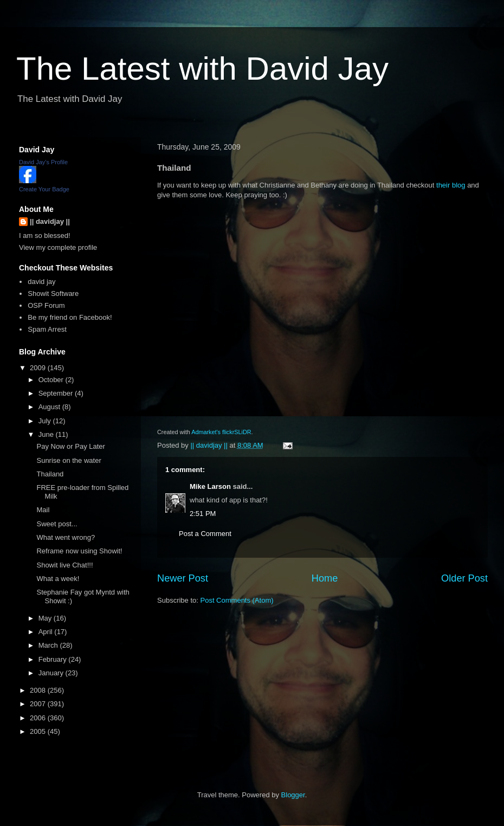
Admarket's (206, 432)
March (49, 645)
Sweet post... (57, 524)
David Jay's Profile (43, 162)
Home (325, 578)
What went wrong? (66, 537)
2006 (39, 718)
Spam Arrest (47, 329)
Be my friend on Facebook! (70, 317)
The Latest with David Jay (202, 69)
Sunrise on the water (69, 460)
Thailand (50, 474)
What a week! (58, 579)
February (54, 659)
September (57, 393)
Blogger (293, 795)
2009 (39, 368)
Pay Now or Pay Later (70, 446)
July (46, 421)
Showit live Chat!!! (64, 565)
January (52, 673)
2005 (39, 731)
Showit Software (53, 293)
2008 (39, 690)
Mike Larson (210, 486)
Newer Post (183, 578)
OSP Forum (46, 305)
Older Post (464, 578)
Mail (43, 510)
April (47, 632)
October (52, 380)
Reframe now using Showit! (79, 551)
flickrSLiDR (237, 432)
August (50, 407)
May (46, 618)
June (47, 434)
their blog (451, 185)
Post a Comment (205, 534)
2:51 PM (203, 514)
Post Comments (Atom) (237, 600)
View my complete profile (58, 247)
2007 (39, 704)
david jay (41, 282)
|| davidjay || (50, 221)
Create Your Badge (44, 189)
